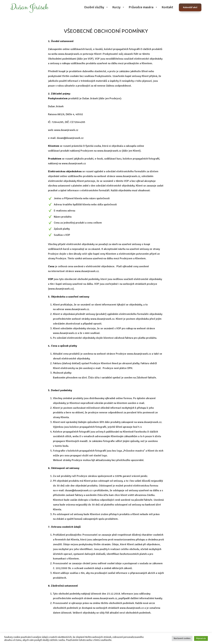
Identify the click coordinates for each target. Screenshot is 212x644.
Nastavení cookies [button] (182, 638)
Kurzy (116, 7)
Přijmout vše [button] (201, 638)
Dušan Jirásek (29, 7)
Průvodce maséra (141, 7)
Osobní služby (94, 7)
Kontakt (167, 7)
